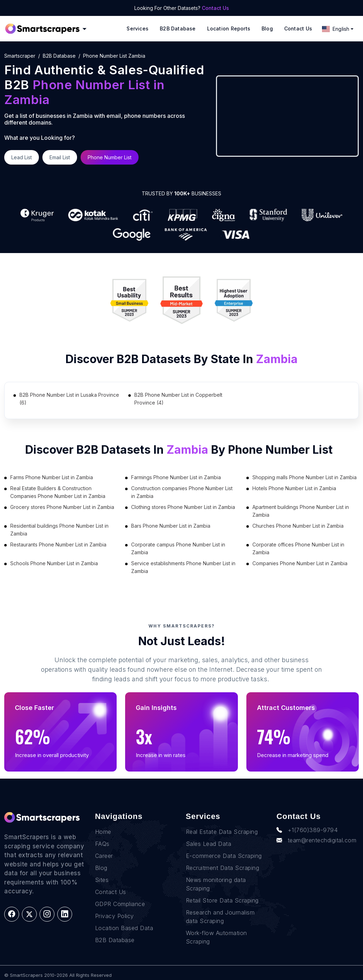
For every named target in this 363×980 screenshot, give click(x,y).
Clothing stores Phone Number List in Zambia (183, 507)
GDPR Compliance (120, 904)
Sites (102, 880)
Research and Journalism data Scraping (220, 917)
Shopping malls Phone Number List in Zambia (305, 477)
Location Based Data (124, 928)
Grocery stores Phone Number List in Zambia (62, 507)
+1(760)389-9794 (307, 830)
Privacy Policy (115, 916)
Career (104, 856)
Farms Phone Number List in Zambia (52, 477)
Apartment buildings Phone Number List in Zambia (301, 511)
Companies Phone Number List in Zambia (300, 563)
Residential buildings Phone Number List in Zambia (59, 530)
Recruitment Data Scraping (223, 868)
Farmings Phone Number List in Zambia (176, 477)
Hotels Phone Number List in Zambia (294, 488)
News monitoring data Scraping (216, 884)
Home (103, 832)
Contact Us (215, 8)
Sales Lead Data (209, 844)
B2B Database (178, 28)
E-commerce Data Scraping (224, 856)
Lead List (22, 157)
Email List (60, 157)
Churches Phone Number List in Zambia (298, 526)
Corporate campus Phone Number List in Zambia (178, 548)
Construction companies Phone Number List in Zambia (182, 492)
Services (137, 28)
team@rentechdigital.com (316, 840)
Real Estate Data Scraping (222, 832)
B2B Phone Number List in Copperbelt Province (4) (178, 399)
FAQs (102, 844)
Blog (267, 28)
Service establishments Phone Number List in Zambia (183, 567)
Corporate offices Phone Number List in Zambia (298, 548)
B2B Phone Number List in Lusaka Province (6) (69, 399)
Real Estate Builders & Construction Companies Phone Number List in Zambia (58, 492)
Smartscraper (20, 56)
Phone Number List (110, 157)
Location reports (229, 28)
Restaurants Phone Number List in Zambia (58, 545)
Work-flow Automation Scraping (216, 937)
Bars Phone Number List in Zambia (171, 526)
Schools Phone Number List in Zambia (54, 563)
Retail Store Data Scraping (222, 900)
